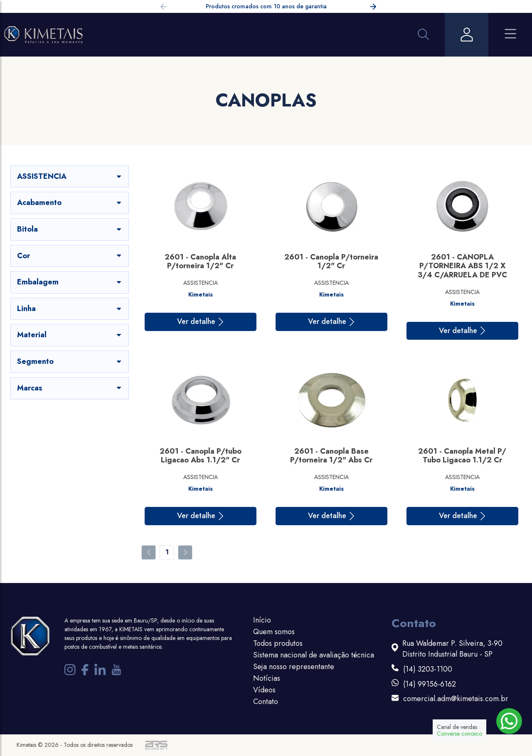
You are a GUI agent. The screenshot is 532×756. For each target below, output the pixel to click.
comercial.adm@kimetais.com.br (456, 699)
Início (262, 620)
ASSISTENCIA (70, 176)
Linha (70, 309)
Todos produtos (278, 643)
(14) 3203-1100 (428, 669)
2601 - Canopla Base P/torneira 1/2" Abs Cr (331, 456)
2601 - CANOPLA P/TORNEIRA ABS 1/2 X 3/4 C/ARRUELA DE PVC (462, 266)
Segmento (70, 361)
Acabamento (70, 203)
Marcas (70, 388)
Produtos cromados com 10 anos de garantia (266, 6)
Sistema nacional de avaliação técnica (314, 655)
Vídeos (264, 690)
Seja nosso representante (294, 667)
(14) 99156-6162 (430, 684)
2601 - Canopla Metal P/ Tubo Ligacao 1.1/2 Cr (462, 456)
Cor (70, 256)
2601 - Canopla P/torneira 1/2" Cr (331, 262)
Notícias (267, 678)
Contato (266, 702)
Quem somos (274, 632)
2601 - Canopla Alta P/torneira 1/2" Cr (200, 262)
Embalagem (70, 282)
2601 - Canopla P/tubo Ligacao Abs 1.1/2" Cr (201, 456)
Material (70, 335)
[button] (373, 8)
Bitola (70, 229)
